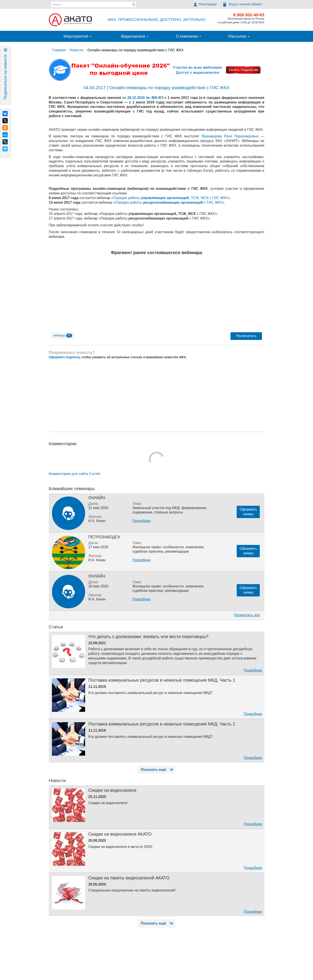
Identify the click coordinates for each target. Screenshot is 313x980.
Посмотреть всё (247, 615)
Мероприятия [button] (78, 36)
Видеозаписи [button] (135, 36)
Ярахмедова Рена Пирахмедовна (230, 136)
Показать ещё (157, 770)
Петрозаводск (104, 537)
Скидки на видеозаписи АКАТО (120, 834)
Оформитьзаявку (248, 512)
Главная (59, 50)
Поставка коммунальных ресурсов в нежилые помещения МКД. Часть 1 (162, 680)
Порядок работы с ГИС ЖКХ (169, 202)
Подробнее (141, 521)
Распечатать (246, 336)
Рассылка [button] (239, 36)
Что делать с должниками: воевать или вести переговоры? (148, 637)
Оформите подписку (64, 357)
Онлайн (97, 498)
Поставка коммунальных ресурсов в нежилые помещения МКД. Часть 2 (162, 724)
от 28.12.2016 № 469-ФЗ (143, 98)
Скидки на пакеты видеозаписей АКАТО (129, 878)
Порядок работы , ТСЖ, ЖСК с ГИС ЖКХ (171, 198)
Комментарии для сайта (75, 474)
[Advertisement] (157, 395)
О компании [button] (188, 36)
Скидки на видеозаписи (112, 790)
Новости (76, 50)
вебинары (63, 336)
